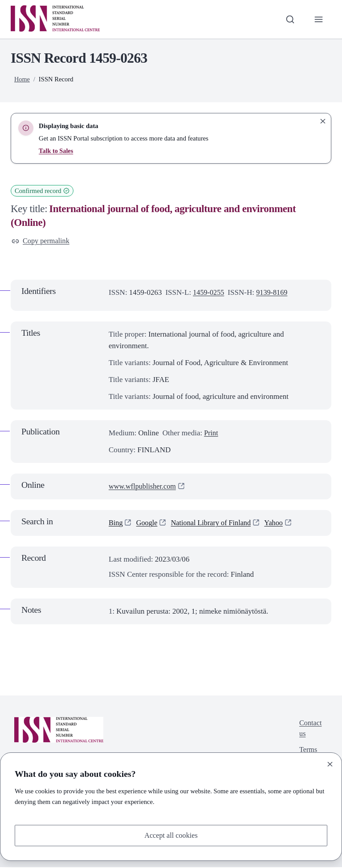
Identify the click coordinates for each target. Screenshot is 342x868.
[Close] (330, 764)
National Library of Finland (215, 524)
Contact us (310, 729)
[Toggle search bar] (289, 19)
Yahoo (280, 524)
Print (211, 434)
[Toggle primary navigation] (318, 19)
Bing (116, 524)
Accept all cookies (171, 835)
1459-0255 (209, 293)
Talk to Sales (56, 151)
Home (22, 79)
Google (148, 524)
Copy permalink (42, 241)
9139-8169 (274, 293)
